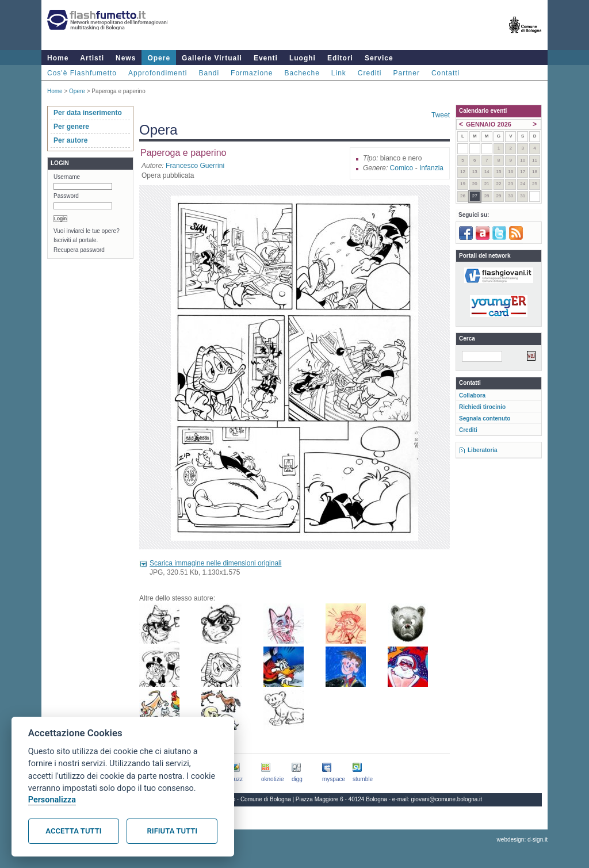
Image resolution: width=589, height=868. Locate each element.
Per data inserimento (88, 113)
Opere (159, 58)
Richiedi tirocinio (482, 407)
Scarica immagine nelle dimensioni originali (215, 563)
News (126, 58)
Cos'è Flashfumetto (82, 73)
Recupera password (79, 250)
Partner (407, 73)
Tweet (441, 115)
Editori (340, 58)
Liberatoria (483, 450)
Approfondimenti (158, 73)
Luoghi (303, 58)
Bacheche (302, 73)
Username (67, 177)
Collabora (472, 395)
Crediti (370, 73)
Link (339, 73)
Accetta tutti (73, 831)
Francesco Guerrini (195, 166)
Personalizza (52, 800)
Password (66, 196)
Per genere (71, 127)
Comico (402, 168)
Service (379, 58)
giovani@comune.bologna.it (447, 799)
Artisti (92, 58)
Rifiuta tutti (172, 831)
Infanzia (431, 168)
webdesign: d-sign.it (522, 840)
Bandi (209, 73)
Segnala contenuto (485, 418)
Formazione (252, 73)
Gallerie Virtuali (212, 58)
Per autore (70, 140)
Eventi (266, 58)
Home (58, 58)
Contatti (445, 73)
